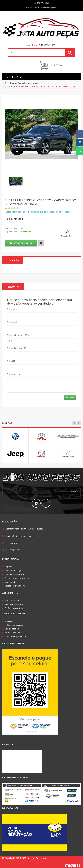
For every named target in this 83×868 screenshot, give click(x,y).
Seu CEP (12, 361)
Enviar (70, 397)
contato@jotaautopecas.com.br (20, 536)
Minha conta (10, 621)
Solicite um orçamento (14, 604)
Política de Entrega (13, 571)
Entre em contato (12, 601)
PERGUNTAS (13, 287)
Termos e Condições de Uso (17, 578)
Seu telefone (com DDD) (19, 335)
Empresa (8, 567)
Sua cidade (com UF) (17, 348)
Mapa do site (10, 582)
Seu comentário (15, 374)
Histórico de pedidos (14, 625)
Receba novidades (13, 633)
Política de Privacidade (14, 574)
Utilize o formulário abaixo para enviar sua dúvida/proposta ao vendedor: (38, 212)
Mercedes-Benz (18, 229)
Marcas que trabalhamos (15, 586)
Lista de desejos (12, 629)
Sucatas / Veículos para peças (24, 83)
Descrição (13, 260)
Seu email (13, 322)
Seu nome (13, 309)
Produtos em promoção (15, 636)
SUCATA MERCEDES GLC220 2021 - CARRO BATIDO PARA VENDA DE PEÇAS (42, 86)
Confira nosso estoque (15, 608)
